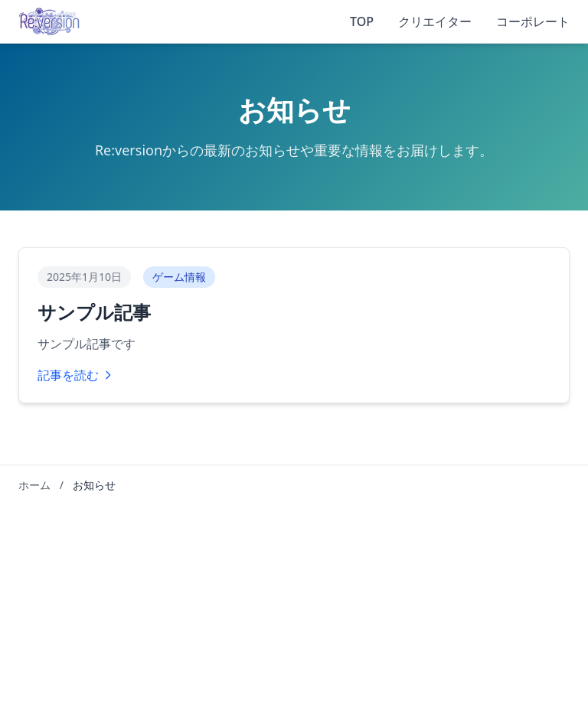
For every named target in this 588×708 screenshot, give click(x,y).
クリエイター (435, 21)
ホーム (34, 485)
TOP (362, 21)
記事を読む (76, 375)
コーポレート (533, 21)
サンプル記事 (94, 312)
